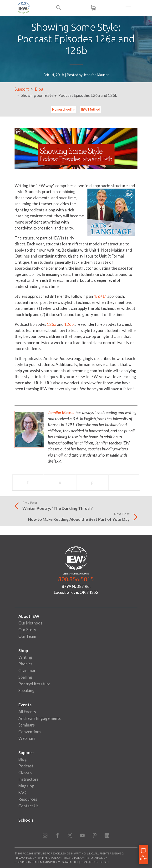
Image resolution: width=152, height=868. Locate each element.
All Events (27, 712)
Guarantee (70, 862)
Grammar (27, 671)
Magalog (26, 786)
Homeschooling (64, 109)
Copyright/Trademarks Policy (37, 862)
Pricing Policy (73, 858)
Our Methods (30, 623)
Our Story (27, 630)
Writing (25, 657)
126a (52, 324)
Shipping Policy (49, 858)
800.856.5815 (76, 579)
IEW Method (91, 109)
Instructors (28, 779)
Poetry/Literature (34, 684)
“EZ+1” (100, 296)
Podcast (26, 766)
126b (69, 324)
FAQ (22, 792)
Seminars (27, 725)
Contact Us (28, 806)
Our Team (27, 636)
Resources (28, 799)
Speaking (26, 690)
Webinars (27, 738)
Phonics (25, 664)
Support (22, 89)
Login (104, 862)
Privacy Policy (25, 858)
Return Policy (96, 858)
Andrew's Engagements (40, 718)
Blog (39, 89)
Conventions (30, 732)
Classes (25, 773)
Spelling (25, 677)
